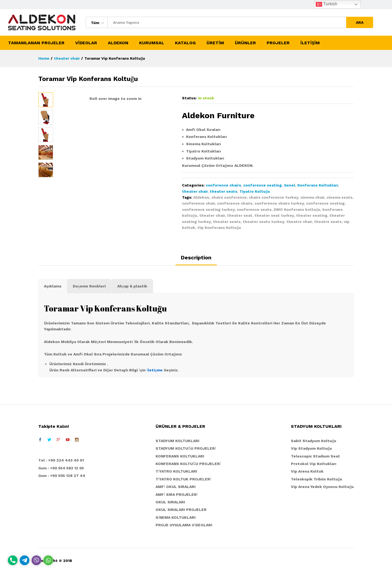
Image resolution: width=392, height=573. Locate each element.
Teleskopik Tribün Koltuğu (317, 479)
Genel (290, 185)
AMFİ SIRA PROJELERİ (177, 494)
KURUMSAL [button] (152, 43)
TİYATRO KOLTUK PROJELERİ (183, 479)
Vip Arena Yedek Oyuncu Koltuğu (322, 487)
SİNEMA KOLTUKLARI (176, 517)
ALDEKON (118, 43)
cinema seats (339, 197)
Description (196, 257)
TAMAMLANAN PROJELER (36, 43)
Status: (189, 98)
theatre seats (328, 222)
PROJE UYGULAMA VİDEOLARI (184, 525)
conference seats (254, 209)
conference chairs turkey (279, 203)
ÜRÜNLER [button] (245, 43)
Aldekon (201, 197)
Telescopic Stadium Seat (315, 456)
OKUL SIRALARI (170, 502)
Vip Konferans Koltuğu (219, 228)
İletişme (155, 370)
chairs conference (229, 197)
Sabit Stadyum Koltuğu (314, 441)
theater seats (223, 191)
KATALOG (185, 43)
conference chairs (223, 185)
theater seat (240, 215)
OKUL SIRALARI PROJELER (181, 510)
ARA (360, 22)
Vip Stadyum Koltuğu (311, 448)
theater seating (312, 215)
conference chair (198, 203)
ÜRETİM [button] (215, 43)
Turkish (326, 4)
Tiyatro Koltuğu (255, 191)
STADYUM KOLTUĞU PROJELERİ (186, 448)
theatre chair (299, 222)
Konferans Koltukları (318, 185)
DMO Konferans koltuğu (297, 209)
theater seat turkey (274, 215)
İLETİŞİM (310, 43)
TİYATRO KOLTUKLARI (176, 471)
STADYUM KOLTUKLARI (177, 441)
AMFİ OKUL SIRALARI (176, 487)
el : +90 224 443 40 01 (62, 460)
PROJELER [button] (278, 43)
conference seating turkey (208, 209)
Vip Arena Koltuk (307, 471)
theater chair (195, 191)
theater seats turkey (263, 222)
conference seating (262, 185)
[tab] (196, 260)
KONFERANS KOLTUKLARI (180, 456)
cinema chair (312, 197)
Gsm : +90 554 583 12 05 (61, 468)
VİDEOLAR (86, 43)
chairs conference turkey (274, 197)
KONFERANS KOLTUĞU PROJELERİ (188, 464)
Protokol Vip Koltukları (314, 464)
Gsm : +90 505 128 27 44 (62, 476)
